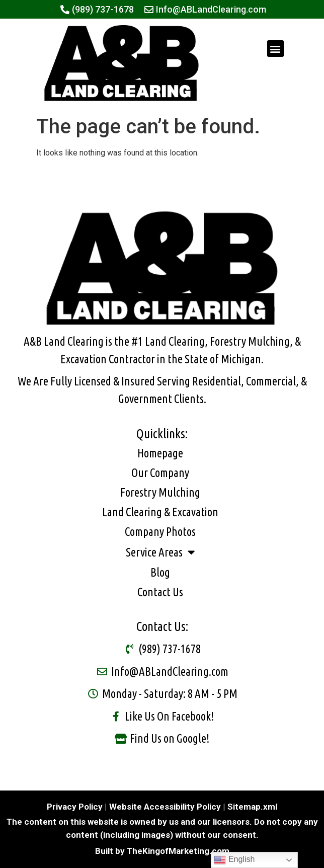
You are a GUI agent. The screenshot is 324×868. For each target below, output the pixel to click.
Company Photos (160, 532)
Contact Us (160, 592)
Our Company (160, 473)
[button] (275, 49)
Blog (160, 572)
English (234, 860)
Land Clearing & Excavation (160, 512)
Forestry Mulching (160, 492)
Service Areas (160, 552)
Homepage (160, 453)
